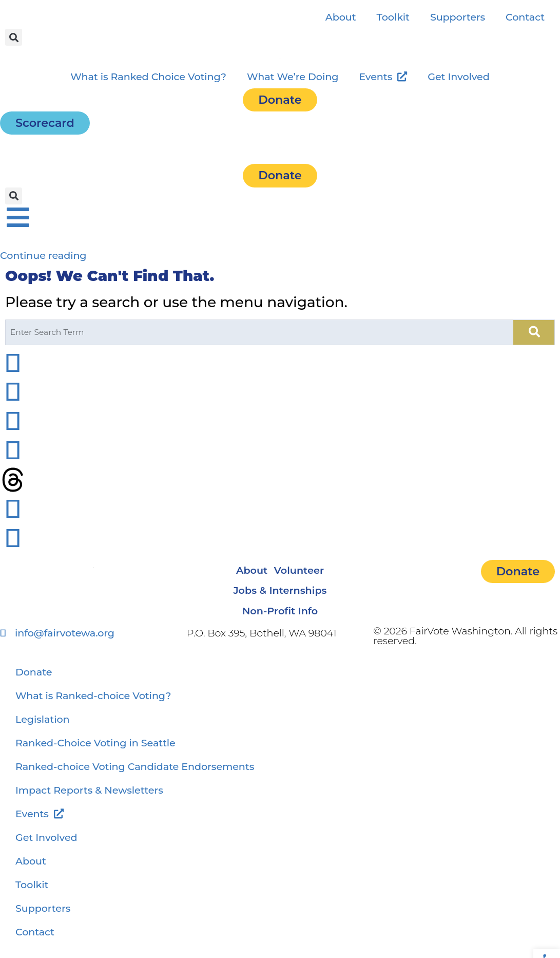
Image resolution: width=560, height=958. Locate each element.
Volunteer (305, 572)
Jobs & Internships (280, 595)
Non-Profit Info (280, 619)
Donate (34, 681)
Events (383, 77)
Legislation (43, 728)
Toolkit (393, 17)
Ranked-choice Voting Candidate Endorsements (135, 776)
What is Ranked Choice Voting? (148, 77)
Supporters (458, 17)
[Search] (534, 332)
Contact (525, 17)
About (341, 17)
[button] (14, 37)
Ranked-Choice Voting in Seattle (95, 752)
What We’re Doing (293, 77)
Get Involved (459, 77)
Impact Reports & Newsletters (89, 799)
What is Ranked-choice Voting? (93, 705)
